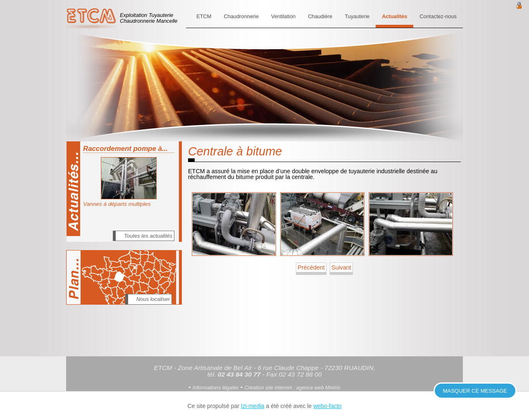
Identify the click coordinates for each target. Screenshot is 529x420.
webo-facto (327, 406)
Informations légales (216, 388)
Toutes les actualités (148, 236)
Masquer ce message (475, 391)
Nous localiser (153, 299)
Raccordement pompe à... (125, 149)
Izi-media (253, 406)
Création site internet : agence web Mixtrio (292, 388)
